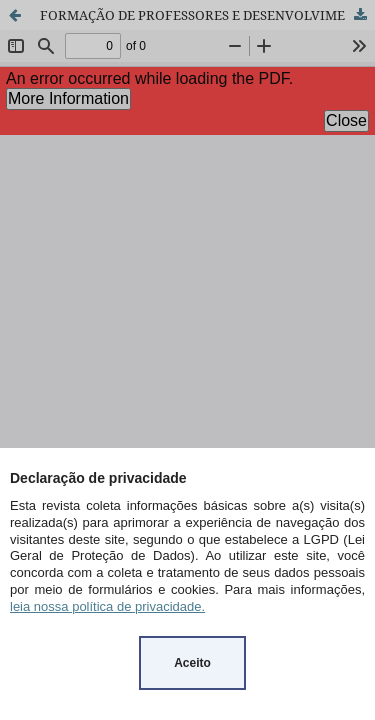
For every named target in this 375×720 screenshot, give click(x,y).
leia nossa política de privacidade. (107, 606)
